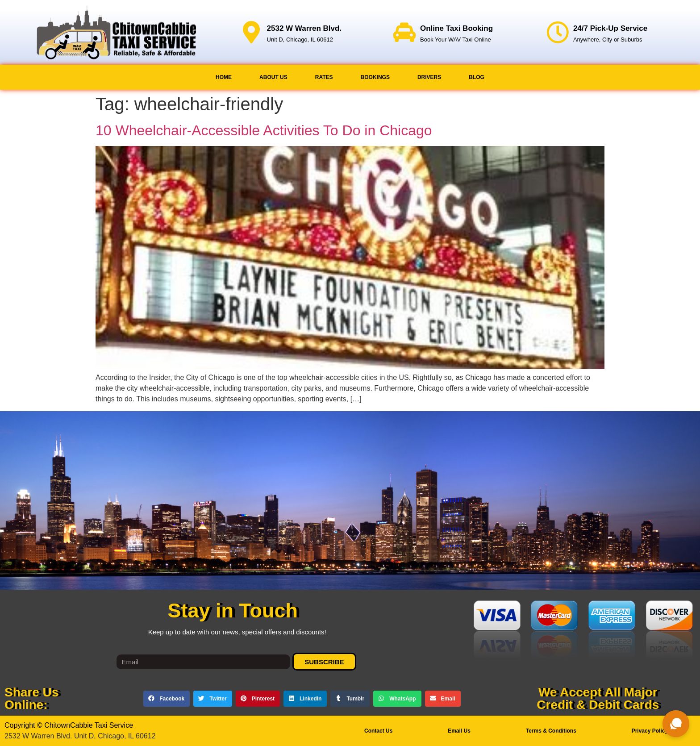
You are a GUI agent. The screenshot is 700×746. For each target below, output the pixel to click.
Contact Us (378, 731)
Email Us (459, 731)
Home (224, 77)
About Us (273, 77)
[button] (167, 699)
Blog (477, 77)
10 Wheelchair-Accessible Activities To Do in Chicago (264, 130)
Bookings (375, 77)
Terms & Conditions (551, 731)
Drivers (429, 77)
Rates (324, 77)
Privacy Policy (650, 731)
